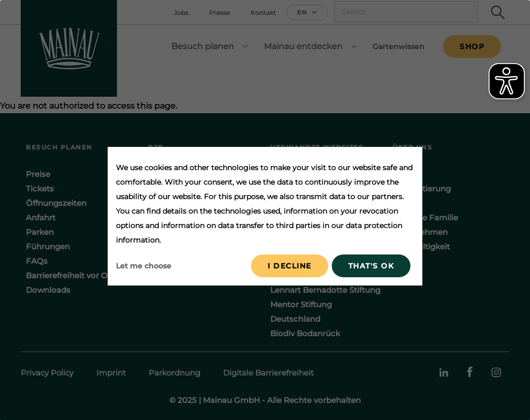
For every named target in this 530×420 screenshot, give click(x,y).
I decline (290, 266)
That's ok (371, 266)
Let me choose (144, 266)
